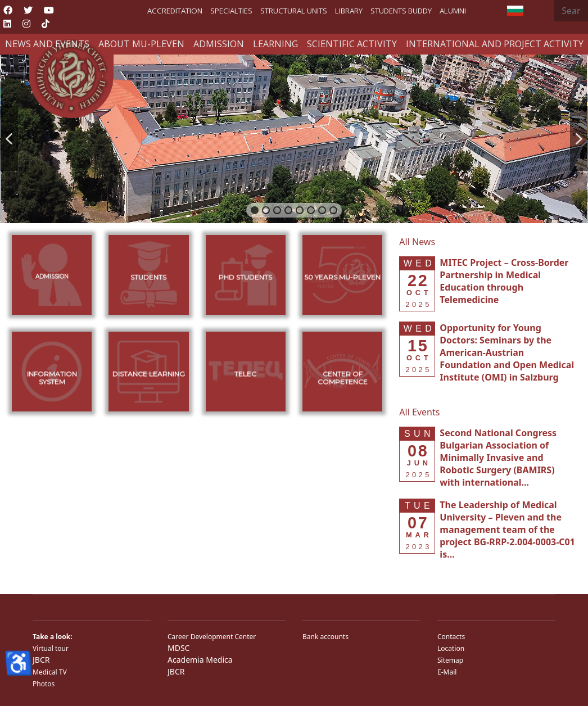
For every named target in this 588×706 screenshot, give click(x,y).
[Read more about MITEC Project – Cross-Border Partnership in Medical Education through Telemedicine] (504, 281)
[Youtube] (49, 10)
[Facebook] (8, 10)
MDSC (178, 648)
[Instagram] (26, 24)
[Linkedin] (7, 24)
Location (451, 648)
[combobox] (571, 11)
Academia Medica (200, 660)
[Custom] (46, 24)
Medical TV (50, 672)
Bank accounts (325, 637)
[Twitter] (28, 10)
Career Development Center (212, 637)
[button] (9, 139)
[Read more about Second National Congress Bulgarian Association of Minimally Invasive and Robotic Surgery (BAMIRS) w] (498, 458)
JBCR (41, 660)
